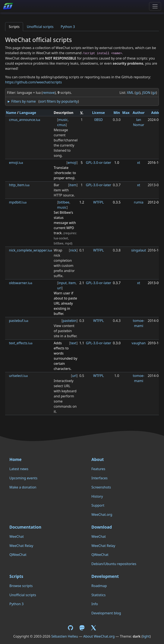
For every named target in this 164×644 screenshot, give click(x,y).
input (63, 283)
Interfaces (100, 478)
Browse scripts (21, 586)
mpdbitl (18, 202)
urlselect (18, 376)
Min (117, 113)
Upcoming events (23, 478)
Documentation (25, 527)
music (63, 120)
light (146, 636)
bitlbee (64, 202)
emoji (16, 163)
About (98, 459)
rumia (139, 202)
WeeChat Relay (21, 546)
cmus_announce (25, 120)
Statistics (98, 595)
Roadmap (99, 586)
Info (95, 604)
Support (98, 505)
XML (130, 93)
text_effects (21, 343)
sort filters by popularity (59, 101)
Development (105, 576)
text (73, 343)
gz (137, 93)
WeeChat (17, 536)
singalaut (139, 250)
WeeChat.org (102, 515)
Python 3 (68, 27)
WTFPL (98, 202)
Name (11, 113)
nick (73, 250)
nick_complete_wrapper (31, 250)
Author (139, 113)
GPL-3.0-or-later (99, 163)
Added (157, 113)
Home (15, 459)
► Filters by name (21, 101)
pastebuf (19, 321)
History (97, 496)
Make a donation (23, 487)
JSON (146, 93)
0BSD (98, 120)
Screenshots (101, 487)
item (73, 185)
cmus (61, 125)
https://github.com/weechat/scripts (33, 82)
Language (28, 113)
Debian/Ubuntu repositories (114, 564)
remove (49, 93)
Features (98, 469)
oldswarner (21, 283)
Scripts (14, 27)
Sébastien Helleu (65, 636)
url (59, 288)
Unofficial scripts (40, 27)
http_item (19, 185)
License (99, 113)
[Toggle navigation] (155, 6)
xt (139, 163)
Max (126, 113)
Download (102, 527)
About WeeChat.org (99, 636)
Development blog (106, 613)
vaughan (139, 343)
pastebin (70, 321)
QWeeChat (18, 555)
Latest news (19, 469)
